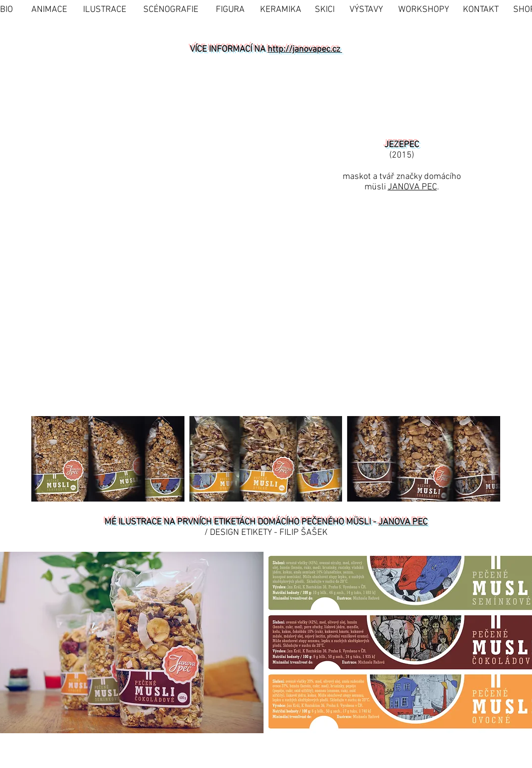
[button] (58, 334)
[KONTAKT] (481, 10)
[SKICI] (325, 10)
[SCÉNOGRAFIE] (171, 10)
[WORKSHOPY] (424, 10)
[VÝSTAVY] (366, 10)
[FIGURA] (230, 10)
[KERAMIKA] (281, 10)
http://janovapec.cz (305, 49)
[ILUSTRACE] (105, 10)
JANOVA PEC (412, 187)
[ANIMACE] (49, 10)
